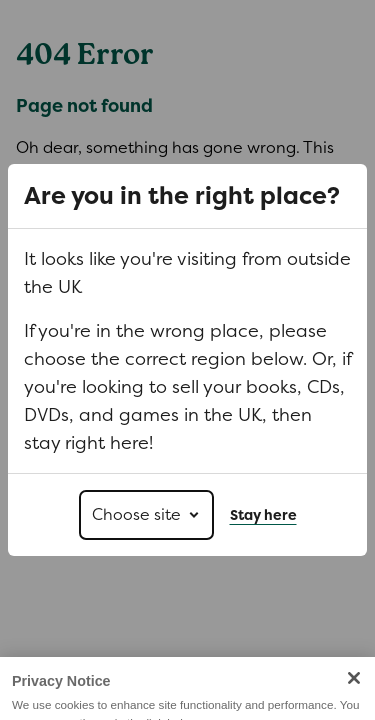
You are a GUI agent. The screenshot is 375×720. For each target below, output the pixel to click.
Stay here (263, 515)
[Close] (354, 687)
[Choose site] (146, 515)
